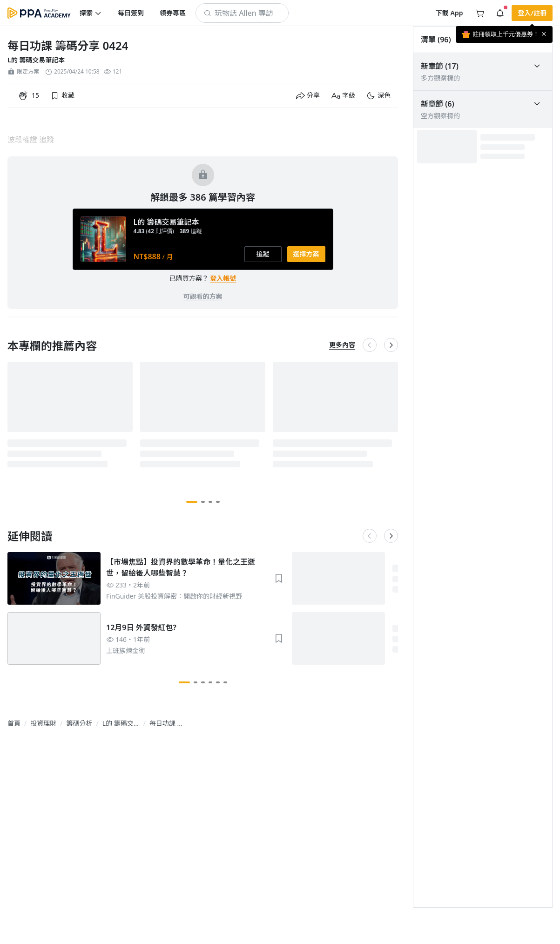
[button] (91, 13)
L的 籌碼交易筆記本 (36, 60)
